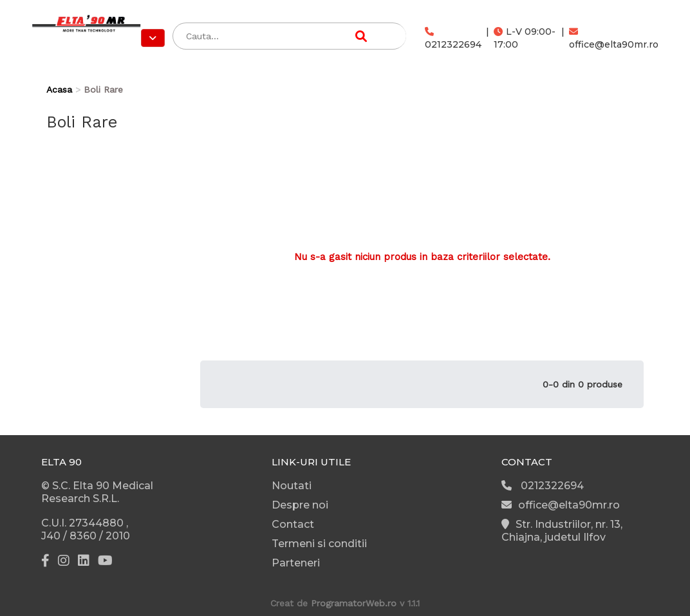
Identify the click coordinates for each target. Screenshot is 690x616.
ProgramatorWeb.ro (354, 603)
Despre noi (300, 505)
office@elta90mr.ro (614, 39)
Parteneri (296, 563)
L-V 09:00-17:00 (525, 38)
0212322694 (453, 39)
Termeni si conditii (319, 544)
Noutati (292, 486)
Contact (293, 524)
